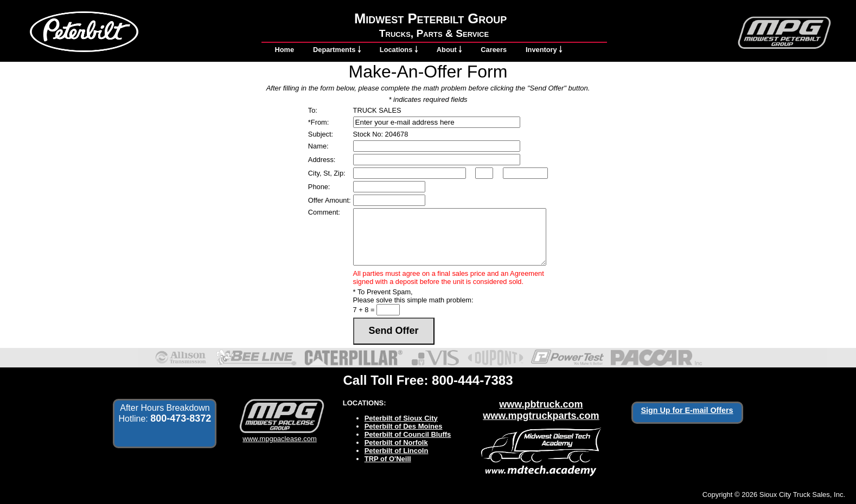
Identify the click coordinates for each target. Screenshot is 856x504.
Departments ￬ (337, 50)
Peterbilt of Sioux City (401, 418)
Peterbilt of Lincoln (397, 451)
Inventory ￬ (544, 50)
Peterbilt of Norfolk (396, 442)
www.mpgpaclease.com (280, 435)
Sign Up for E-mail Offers (687, 410)
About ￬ (449, 50)
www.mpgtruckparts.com (541, 416)
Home (285, 50)
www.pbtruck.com (541, 404)
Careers (494, 50)
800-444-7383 (472, 380)
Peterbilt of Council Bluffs (408, 434)
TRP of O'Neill (388, 459)
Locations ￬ (399, 50)
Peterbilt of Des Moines (404, 426)
